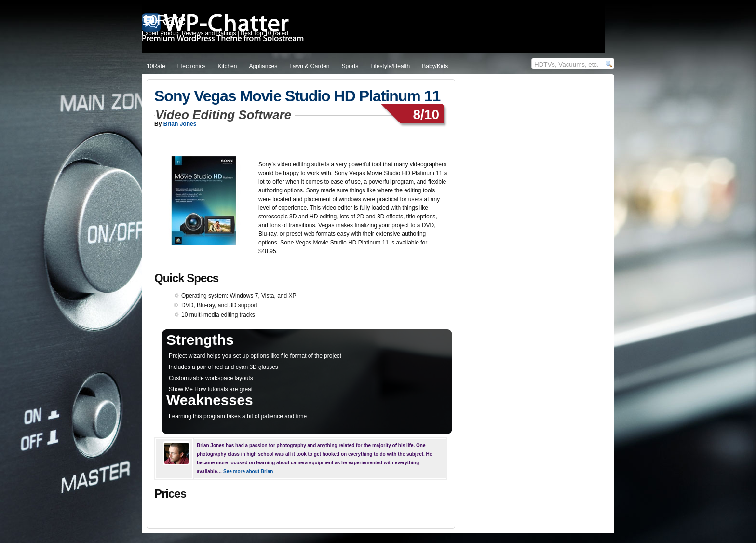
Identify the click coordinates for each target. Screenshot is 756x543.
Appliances (263, 66)
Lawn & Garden (309, 66)
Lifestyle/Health (390, 66)
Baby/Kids (435, 66)
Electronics (192, 66)
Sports (350, 66)
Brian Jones (180, 124)
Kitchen (227, 66)
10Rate (156, 66)
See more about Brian (248, 471)
